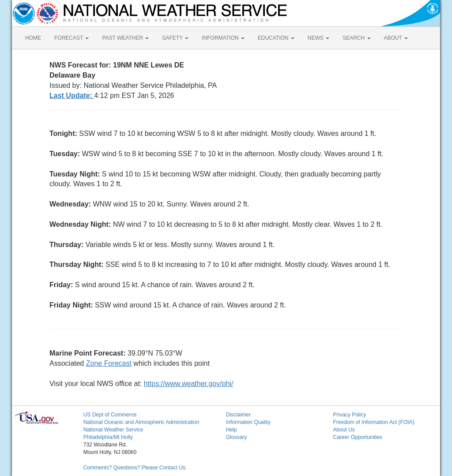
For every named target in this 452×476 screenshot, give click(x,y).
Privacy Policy (349, 415)
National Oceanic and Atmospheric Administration (141, 422)
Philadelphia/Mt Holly (108, 437)
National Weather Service (113, 430)
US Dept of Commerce (110, 415)
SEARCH (356, 38)
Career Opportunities (357, 437)
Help (232, 430)
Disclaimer (238, 415)
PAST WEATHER (125, 38)
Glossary (236, 437)
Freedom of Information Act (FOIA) (373, 422)
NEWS (318, 38)
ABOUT (396, 38)
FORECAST (72, 38)
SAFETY (175, 38)
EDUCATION (276, 38)
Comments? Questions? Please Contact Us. (135, 468)
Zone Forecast (109, 363)
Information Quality (248, 422)
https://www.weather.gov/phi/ (189, 384)
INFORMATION (223, 38)
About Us (344, 430)
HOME (33, 38)
